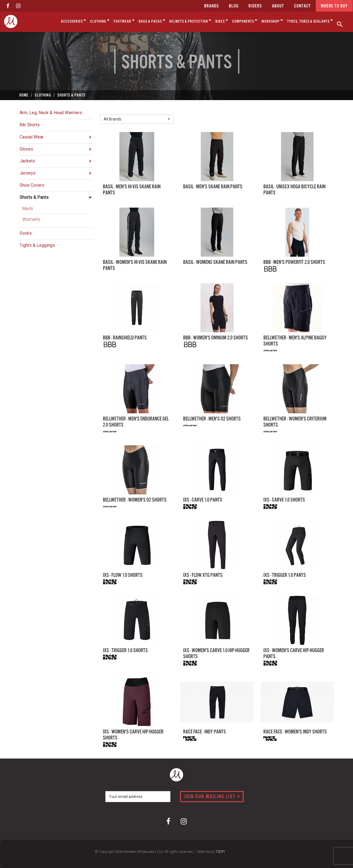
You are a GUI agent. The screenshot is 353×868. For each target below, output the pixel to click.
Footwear (124, 21)
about (278, 6)
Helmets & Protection (190, 21)
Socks (26, 233)
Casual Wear (32, 137)
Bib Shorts (30, 125)
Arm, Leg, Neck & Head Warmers (51, 113)
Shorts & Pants (34, 197)
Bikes (222, 21)
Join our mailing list (212, 797)
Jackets (27, 161)
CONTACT (302, 6)
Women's (31, 219)
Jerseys (28, 173)
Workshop (272, 21)
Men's (28, 209)
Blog (234, 6)
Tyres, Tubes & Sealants (310, 21)
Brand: (108, 110)
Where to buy (334, 6)
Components (245, 21)
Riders (255, 6)
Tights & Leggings (37, 245)
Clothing (100, 21)
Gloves (26, 149)
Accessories (74, 21)
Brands (212, 6)
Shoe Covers (32, 185)
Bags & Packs (152, 21)
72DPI (220, 852)
